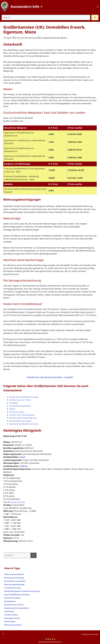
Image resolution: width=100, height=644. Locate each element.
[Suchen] (34, 555)
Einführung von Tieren (20, 400)
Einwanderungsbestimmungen (24, 397)
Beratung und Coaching (14, 578)
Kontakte (14, 403)
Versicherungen (17, 412)
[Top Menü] (98, 7)
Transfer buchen (11, 615)
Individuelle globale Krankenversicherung (22, 591)
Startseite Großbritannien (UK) (24, 424)
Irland (22, 457)
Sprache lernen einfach (14, 605)
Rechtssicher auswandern (15, 581)
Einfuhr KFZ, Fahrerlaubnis (22, 415)
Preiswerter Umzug (12, 588)
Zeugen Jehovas (18, 502)
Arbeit (12, 409)
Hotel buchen (10, 621)
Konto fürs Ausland (12, 598)
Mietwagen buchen (12, 618)
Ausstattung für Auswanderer (17, 608)
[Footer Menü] (3, 634)
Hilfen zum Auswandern (14, 574)
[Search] (95, 17)
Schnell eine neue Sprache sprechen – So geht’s (50, 377)
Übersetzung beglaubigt (14, 584)
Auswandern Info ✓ (27, 6)
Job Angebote (10, 601)
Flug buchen (9, 611)
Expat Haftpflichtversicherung (17, 595)
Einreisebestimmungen (20, 421)
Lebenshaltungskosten (20, 406)
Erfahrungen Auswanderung (23, 418)
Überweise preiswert (13, 625)
